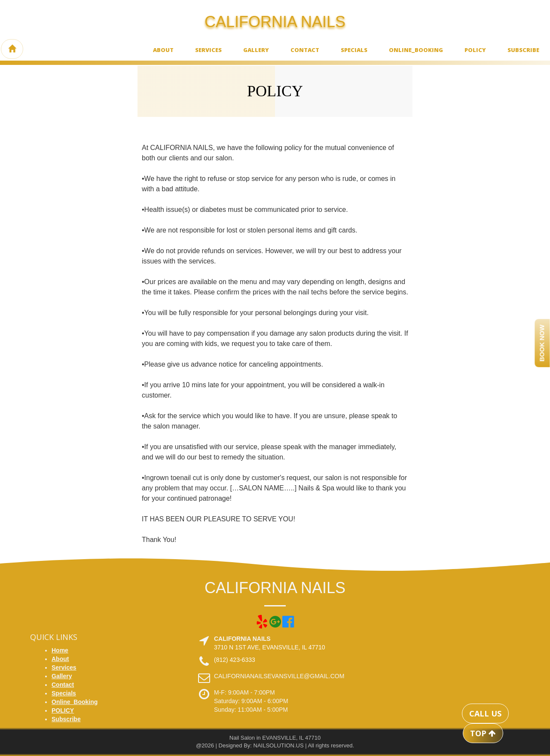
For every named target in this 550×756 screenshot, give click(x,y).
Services (208, 50)
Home (60, 650)
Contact (305, 50)
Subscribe (523, 50)
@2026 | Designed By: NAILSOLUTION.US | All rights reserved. (275, 745)
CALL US (485, 713)
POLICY (475, 50)
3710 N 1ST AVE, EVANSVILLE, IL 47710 (270, 647)
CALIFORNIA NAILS (275, 22)
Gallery (256, 50)
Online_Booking (416, 50)
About (163, 50)
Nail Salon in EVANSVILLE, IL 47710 (275, 738)
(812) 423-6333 (235, 660)
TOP (483, 733)
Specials (354, 50)
